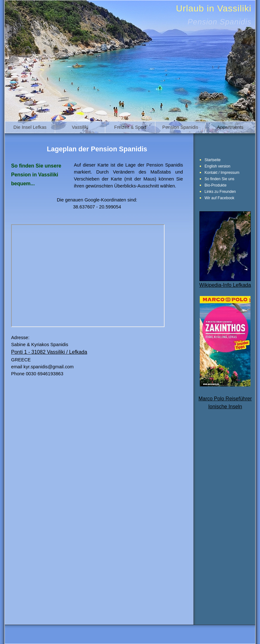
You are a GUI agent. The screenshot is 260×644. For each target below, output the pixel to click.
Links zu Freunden (220, 192)
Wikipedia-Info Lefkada (225, 282)
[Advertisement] (225, 520)
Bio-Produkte (215, 185)
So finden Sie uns (219, 179)
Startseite (213, 160)
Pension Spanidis (180, 127)
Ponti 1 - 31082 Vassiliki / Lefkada (49, 352)
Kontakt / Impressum (222, 173)
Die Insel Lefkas (30, 127)
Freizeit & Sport (130, 127)
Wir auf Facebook (219, 198)
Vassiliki (80, 127)
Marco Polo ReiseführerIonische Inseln (225, 396)
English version (217, 166)
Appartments (230, 127)
